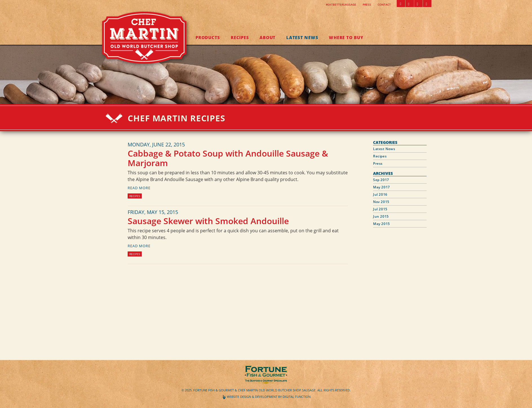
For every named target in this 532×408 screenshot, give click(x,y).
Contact (384, 5)
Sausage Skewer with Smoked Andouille (208, 221)
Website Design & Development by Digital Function (269, 397)
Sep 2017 (381, 180)
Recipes (240, 37)
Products (208, 37)
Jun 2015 (381, 216)
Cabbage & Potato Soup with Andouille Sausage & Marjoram (228, 158)
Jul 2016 (380, 194)
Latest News (302, 37)
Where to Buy (346, 37)
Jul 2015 (380, 209)
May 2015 (382, 224)
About (268, 37)
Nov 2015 (381, 202)
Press (367, 5)
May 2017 (382, 187)
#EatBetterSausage (341, 5)
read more (139, 188)
